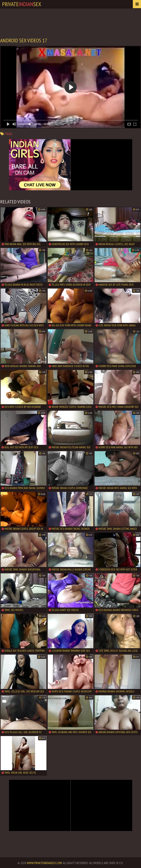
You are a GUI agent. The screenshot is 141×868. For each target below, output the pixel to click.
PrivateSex (22, 4)
